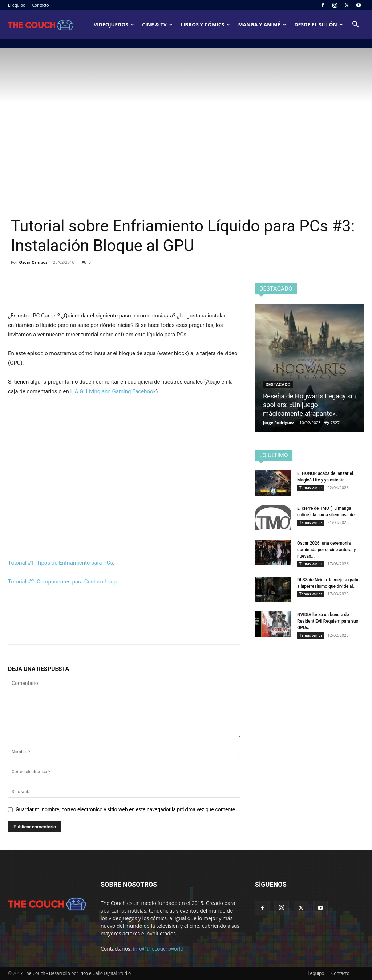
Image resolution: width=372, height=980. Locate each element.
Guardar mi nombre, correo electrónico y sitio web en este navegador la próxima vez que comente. (126, 809)
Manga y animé (262, 24)
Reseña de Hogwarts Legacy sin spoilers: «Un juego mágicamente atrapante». (310, 405)
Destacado (278, 385)
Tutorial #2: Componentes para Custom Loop (62, 582)
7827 (335, 423)
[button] (355, 25)
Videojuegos (114, 24)
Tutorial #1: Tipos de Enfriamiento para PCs (60, 563)
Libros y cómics (205, 24)
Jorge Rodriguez (279, 423)
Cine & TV (157, 24)
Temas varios (311, 488)
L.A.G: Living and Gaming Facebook (113, 391)
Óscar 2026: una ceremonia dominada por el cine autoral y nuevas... (326, 550)
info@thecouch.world (158, 949)
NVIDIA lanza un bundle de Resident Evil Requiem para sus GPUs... (328, 621)
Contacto (40, 5)
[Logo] (41, 25)
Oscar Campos (33, 262)
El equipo (17, 5)
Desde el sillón (319, 24)
